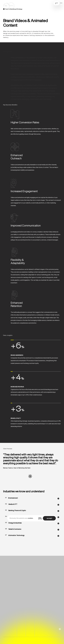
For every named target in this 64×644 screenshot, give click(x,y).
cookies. (31, 518)
